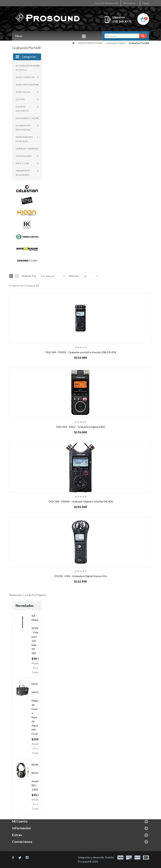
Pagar (146, 3)
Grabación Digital (116, 43)
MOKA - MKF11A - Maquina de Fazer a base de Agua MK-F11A (37, 709)
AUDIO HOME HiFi (25, 77)
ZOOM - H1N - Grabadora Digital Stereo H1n (80, 576)
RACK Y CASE (22, 163)
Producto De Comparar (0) (24, 286)
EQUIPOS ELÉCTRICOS (22, 109)
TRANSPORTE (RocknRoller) (23, 173)
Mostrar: (74, 276)
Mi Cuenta (129, 3)
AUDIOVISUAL (23, 92)
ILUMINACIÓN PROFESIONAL (23, 128)
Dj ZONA (20, 99)
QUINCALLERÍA (24, 156)
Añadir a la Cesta (35, 668)
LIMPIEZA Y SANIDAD (26, 149)
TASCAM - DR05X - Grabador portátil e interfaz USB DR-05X (80, 352)
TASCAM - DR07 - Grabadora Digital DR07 (80, 427)
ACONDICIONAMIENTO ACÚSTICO (27, 68)
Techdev (110, 857)
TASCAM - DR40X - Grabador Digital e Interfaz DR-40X (80, 501)
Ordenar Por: (29, 276)
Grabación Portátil (139, 43)
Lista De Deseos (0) (106, 3)
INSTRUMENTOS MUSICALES (24, 139)
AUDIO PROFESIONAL (90, 43)
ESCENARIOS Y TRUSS (27, 118)
